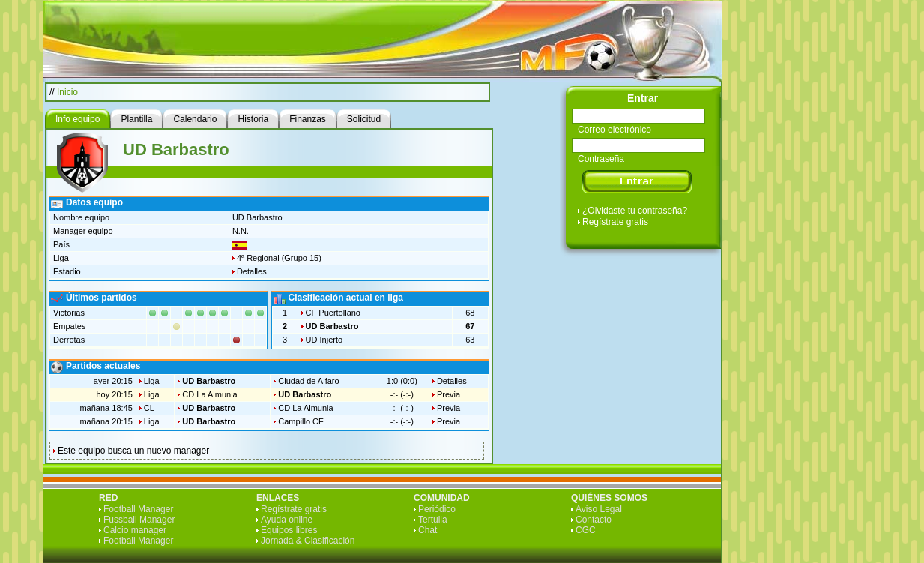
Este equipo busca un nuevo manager (133, 451)
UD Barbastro (332, 326)
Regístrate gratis (615, 222)
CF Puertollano (333, 313)
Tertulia (433, 520)
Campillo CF (301, 421)
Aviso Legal (599, 509)
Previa (449, 394)
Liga (152, 381)
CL (149, 408)
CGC (586, 530)
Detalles (252, 271)
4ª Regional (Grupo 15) (279, 258)
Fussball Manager (139, 520)
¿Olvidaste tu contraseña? (635, 211)
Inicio (67, 92)
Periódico (437, 509)
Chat (428, 530)
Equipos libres (289, 530)
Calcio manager (135, 530)
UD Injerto (324, 340)
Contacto (594, 520)
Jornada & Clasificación (308, 541)
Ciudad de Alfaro (308, 381)
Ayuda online (287, 520)
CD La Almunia (209, 394)
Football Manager (138, 509)
